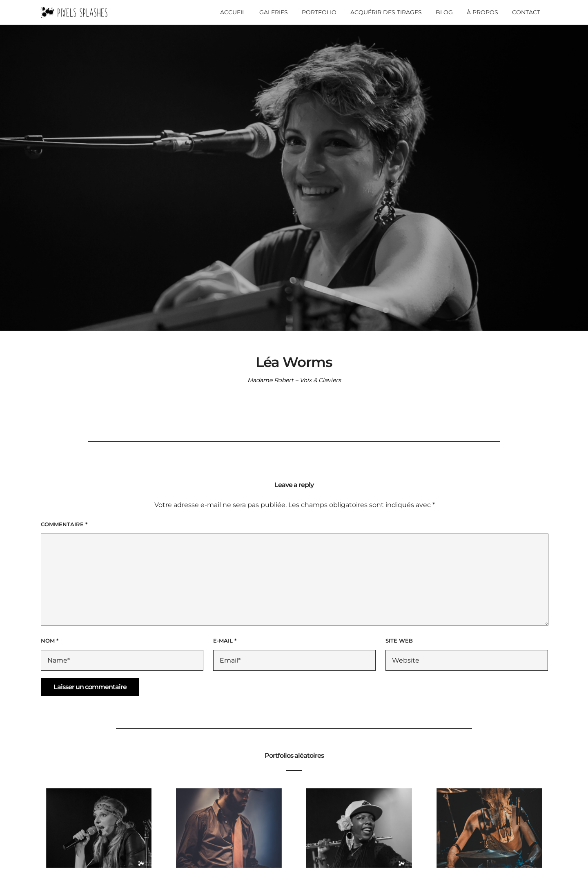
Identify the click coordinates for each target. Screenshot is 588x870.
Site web (399, 641)
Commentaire (64, 524)
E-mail (225, 641)
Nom (50, 641)
